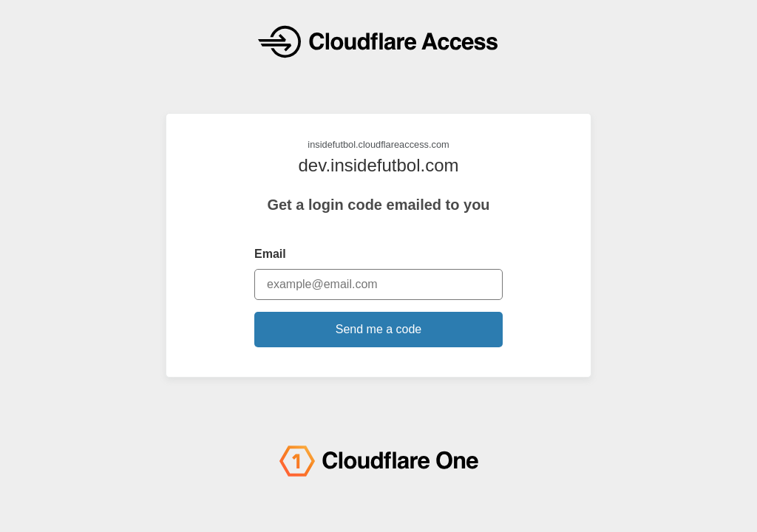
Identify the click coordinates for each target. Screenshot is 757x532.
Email (270, 254)
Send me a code (379, 329)
